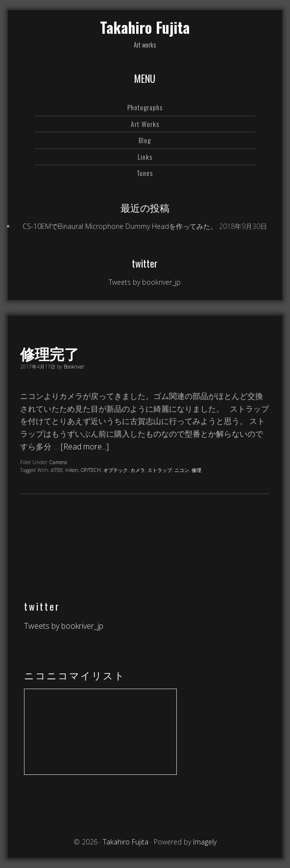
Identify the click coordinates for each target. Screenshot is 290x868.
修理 (196, 470)
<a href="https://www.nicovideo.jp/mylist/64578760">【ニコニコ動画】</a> (100, 732)
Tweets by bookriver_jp (145, 282)
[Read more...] (85, 446)
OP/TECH (91, 470)
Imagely (205, 842)
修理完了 (49, 353)
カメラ (138, 470)
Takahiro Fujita (145, 27)
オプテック (116, 470)
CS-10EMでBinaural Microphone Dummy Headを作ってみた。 (120, 226)
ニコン (182, 470)
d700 (57, 470)
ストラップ (160, 470)
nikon (72, 470)
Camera (58, 462)
